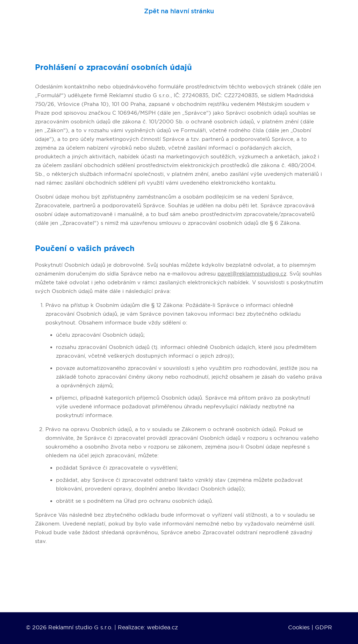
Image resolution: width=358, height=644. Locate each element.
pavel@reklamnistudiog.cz (252, 274)
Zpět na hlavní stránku (179, 11)
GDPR (324, 627)
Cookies (299, 627)
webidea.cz (162, 627)
